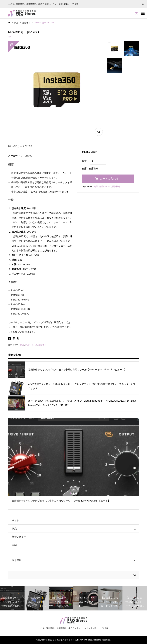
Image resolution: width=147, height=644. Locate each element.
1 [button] (71, 493)
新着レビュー (19, 537)
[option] (73, 462)
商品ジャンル (31, 345)
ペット (16, 520)
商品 (22, 345)
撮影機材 (42, 345)
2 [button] (74, 493)
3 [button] (76, 493)
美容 (14, 545)
